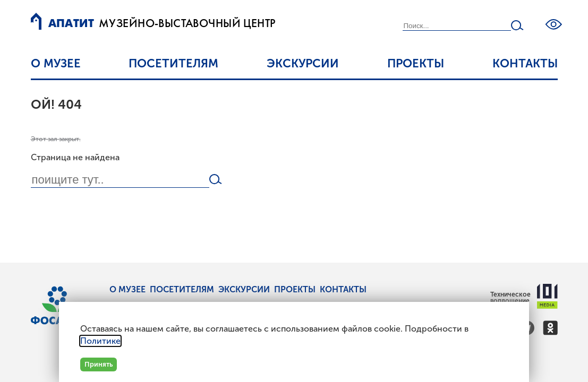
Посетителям (173, 63)
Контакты (525, 63)
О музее (56, 63)
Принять (99, 364)
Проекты (416, 63)
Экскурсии (303, 63)
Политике (100, 341)
